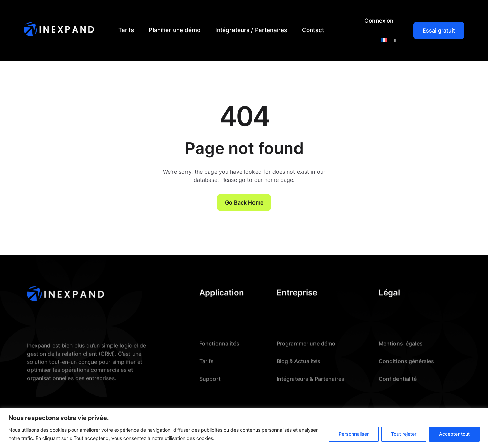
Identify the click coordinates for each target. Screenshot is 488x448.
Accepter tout (454, 434)
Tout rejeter (404, 434)
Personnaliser (354, 434)
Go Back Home (244, 202)
